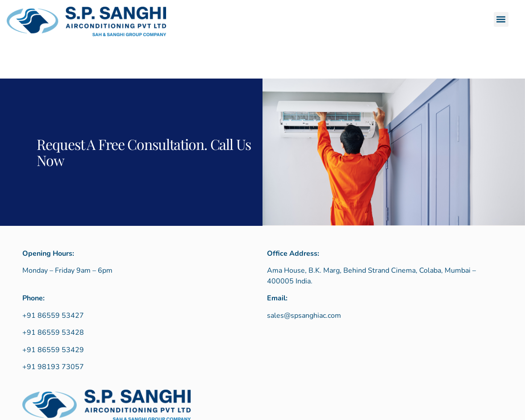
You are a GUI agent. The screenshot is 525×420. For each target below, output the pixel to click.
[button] (501, 19)
